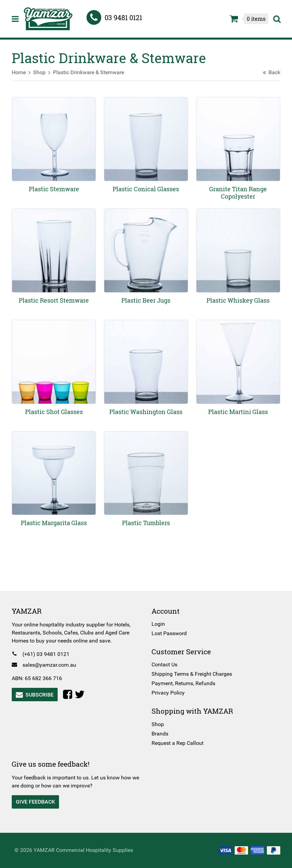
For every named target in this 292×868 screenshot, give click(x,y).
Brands (160, 734)
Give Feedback (37, 802)
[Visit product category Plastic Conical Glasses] (146, 148)
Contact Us (164, 665)
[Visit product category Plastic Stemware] (55, 148)
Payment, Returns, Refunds (183, 683)
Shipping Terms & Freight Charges (192, 674)
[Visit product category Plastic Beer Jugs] (146, 259)
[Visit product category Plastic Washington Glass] (146, 369)
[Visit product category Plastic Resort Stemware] (55, 259)
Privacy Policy (168, 693)
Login (158, 624)
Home (20, 72)
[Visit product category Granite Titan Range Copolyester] (237, 148)
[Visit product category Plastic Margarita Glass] (55, 479)
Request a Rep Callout (178, 743)
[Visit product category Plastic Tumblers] (146, 479)
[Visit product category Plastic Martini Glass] (237, 369)
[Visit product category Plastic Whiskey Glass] (237, 259)
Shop (41, 72)
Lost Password (169, 633)
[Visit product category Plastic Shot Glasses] (55, 369)
